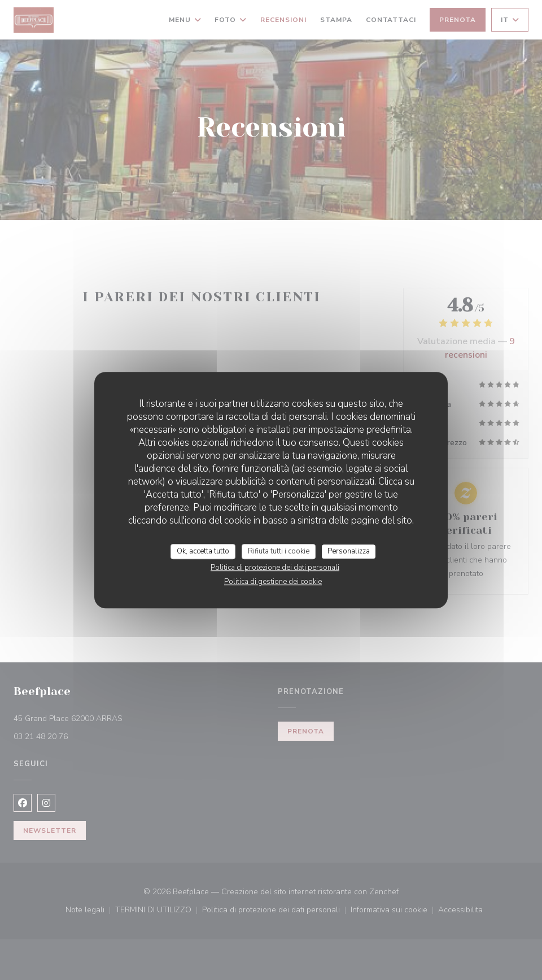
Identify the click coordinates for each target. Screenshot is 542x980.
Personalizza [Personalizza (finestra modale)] (349, 551)
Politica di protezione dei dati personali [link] (275, 568)
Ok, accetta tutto (203, 551)
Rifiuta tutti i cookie (279, 551)
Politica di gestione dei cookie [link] (273, 582)
